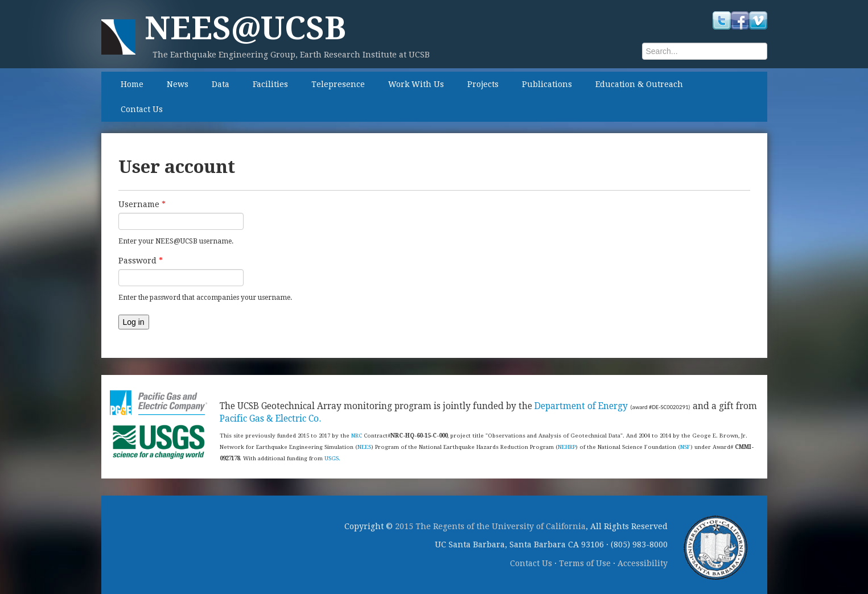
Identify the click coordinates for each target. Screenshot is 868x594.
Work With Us (416, 84)
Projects (483, 84)
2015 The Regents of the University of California (490, 526)
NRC (357, 436)
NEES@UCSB (245, 28)
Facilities (270, 84)
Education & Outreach (639, 84)
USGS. (332, 458)
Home (132, 84)
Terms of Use (585, 563)
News (178, 84)
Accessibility (643, 563)
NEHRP (567, 447)
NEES (364, 447)
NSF (685, 447)
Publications (547, 84)
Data (221, 84)
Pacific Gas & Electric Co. (270, 419)
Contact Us (142, 109)
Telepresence (338, 84)
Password (141, 261)
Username (142, 204)
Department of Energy (581, 406)
